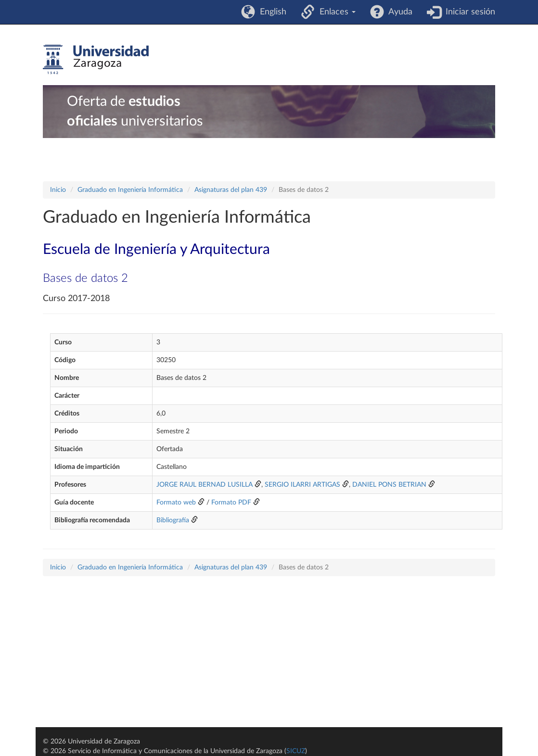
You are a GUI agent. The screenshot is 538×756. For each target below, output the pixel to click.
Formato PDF (231, 503)
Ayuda (398, 12)
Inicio (58, 190)
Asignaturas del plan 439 (231, 190)
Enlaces (335, 12)
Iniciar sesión (468, 12)
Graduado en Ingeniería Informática (130, 190)
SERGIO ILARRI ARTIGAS (302, 485)
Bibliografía (173, 520)
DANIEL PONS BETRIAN (389, 485)
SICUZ (296, 751)
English (271, 12)
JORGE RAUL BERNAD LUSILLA (205, 485)
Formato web (176, 503)
